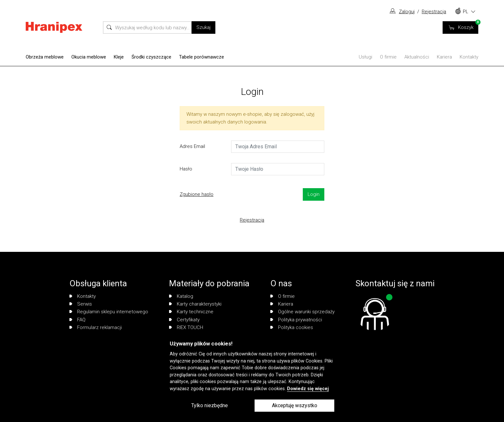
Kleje (119, 57)
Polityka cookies (292, 327)
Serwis (81, 304)
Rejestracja (434, 12)
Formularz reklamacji (96, 327)
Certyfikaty (184, 320)
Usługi (365, 57)
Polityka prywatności (296, 320)
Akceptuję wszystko (295, 405)
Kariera (444, 57)
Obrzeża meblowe (45, 57)
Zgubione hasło (197, 194)
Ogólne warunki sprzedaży (302, 312)
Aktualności (417, 57)
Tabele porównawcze (202, 57)
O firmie (388, 57)
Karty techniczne (191, 312)
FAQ (77, 320)
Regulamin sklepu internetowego (109, 312)
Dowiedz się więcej (308, 389)
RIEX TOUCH (186, 327)
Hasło (186, 169)
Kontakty (469, 57)
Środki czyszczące (151, 57)
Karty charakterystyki (195, 304)
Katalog (181, 296)
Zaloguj (407, 12)
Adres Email (192, 146)
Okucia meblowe (89, 57)
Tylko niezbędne (210, 405)
